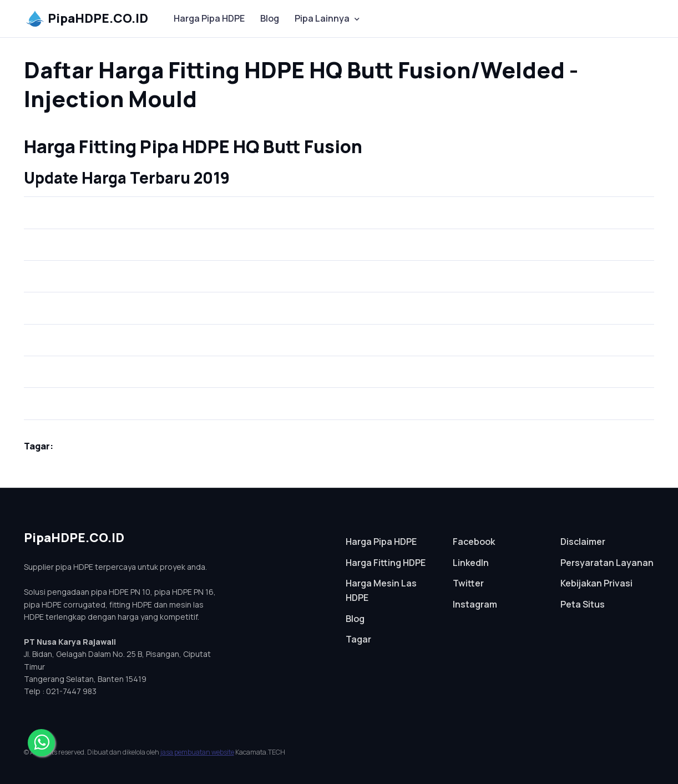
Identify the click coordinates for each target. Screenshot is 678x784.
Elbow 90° (52, 239)
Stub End (50, 207)
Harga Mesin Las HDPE (381, 590)
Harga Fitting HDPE (386, 563)
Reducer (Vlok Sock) (69, 398)
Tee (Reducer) (60, 366)
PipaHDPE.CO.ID (87, 18)
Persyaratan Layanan (607, 563)
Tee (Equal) (55, 334)
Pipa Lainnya (322, 18)
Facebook (474, 542)
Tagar (358, 639)
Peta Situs (583, 604)
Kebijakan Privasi (596, 583)
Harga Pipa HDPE (209, 18)
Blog (270, 18)
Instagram (475, 604)
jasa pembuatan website (197, 752)
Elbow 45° (51, 271)
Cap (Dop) (52, 303)
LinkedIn (471, 563)
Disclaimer (583, 542)
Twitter (468, 583)
